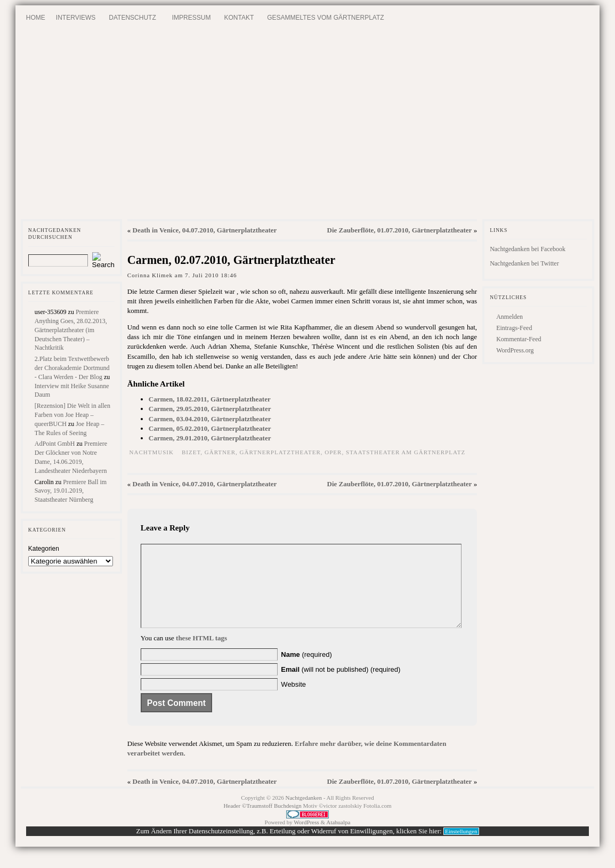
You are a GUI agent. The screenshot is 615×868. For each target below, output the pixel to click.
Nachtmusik (152, 452)
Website (293, 700)
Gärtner (220, 452)
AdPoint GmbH (55, 444)
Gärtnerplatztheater (280, 452)
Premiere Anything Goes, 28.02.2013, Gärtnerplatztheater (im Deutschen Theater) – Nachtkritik (71, 330)
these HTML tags (201, 654)
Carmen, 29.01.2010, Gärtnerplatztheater (210, 438)
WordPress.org (515, 350)
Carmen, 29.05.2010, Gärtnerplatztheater (210, 409)
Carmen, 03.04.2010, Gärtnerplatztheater (210, 419)
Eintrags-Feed (514, 328)
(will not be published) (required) (341, 685)
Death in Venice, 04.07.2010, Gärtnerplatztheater (205, 230)
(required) (306, 670)
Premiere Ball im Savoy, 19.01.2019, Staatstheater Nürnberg (71, 491)
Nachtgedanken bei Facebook (528, 249)
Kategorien (44, 549)
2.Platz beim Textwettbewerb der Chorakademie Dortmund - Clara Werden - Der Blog (72, 368)
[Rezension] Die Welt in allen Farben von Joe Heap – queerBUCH (72, 415)
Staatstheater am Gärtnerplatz (406, 452)
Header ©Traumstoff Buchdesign (263, 822)
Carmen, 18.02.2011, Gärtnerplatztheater (210, 399)
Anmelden (509, 317)
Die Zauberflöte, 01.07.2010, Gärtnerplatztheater (400, 230)
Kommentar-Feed (519, 339)
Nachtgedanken (304, 814)
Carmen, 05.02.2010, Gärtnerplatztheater (210, 428)
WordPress (306, 838)
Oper (333, 452)
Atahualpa (338, 838)
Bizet (191, 452)
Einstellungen (461, 847)
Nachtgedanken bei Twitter (524, 263)
